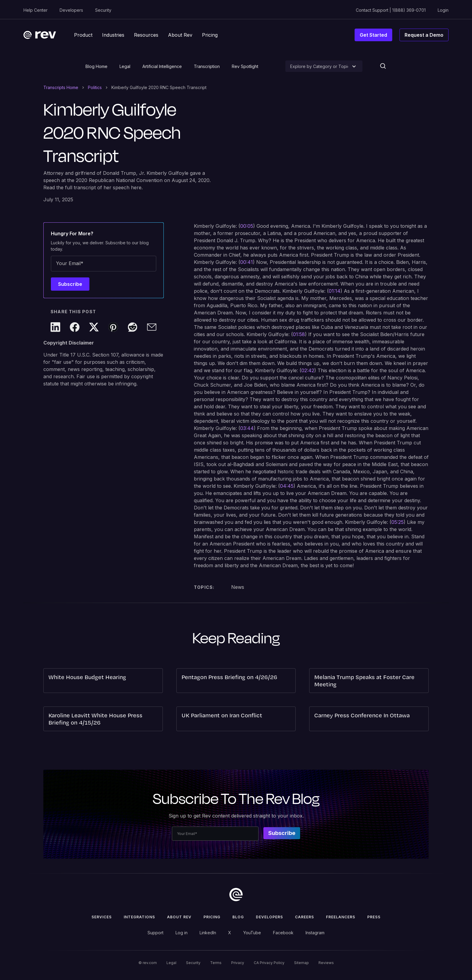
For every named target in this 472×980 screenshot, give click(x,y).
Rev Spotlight (245, 66)
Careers (304, 917)
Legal (125, 66)
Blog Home (96, 66)
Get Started (373, 35)
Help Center (36, 10)
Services (102, 917)
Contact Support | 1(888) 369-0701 (391, 10)
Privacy (238, 963)
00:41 (247, 262)
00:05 (247, 226)
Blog (238, 917)
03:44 (247, 428)
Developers (71, 10)
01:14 (335, 291)
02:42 (308, 370)
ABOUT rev (179, 917)
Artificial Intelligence (162, 66)
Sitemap (301, 963)
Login (443, 10)
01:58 (299, 334)
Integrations (139, 917)
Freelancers (341, 917)
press (374, 917)
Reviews (326, 963)
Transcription (207, 66)
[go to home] (236, 895)
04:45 (287, 486)
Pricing (212, 917)
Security (103, 10)
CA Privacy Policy (269, 963)
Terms (216, 963)
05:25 (397, 522)
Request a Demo (424, 35)
